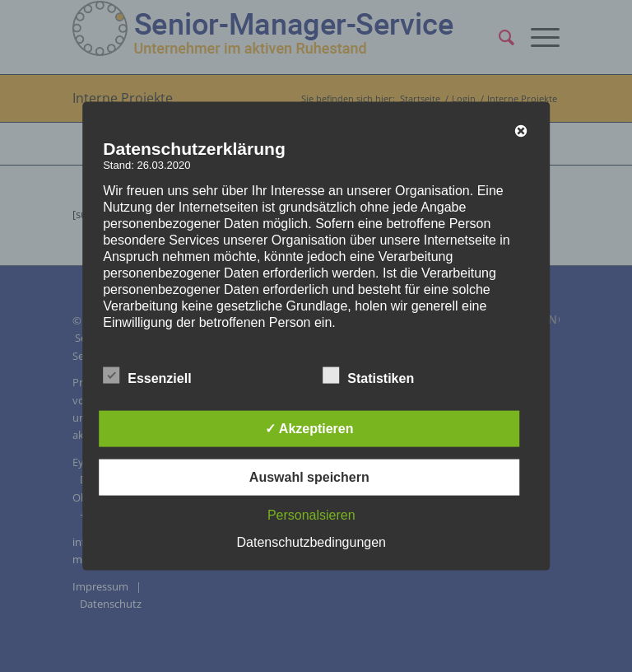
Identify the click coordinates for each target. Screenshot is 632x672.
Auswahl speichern (309, 476)
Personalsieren (311, 514)
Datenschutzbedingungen (311, 541)
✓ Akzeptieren (309, 428)
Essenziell (147, 376)
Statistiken (368, 376)
